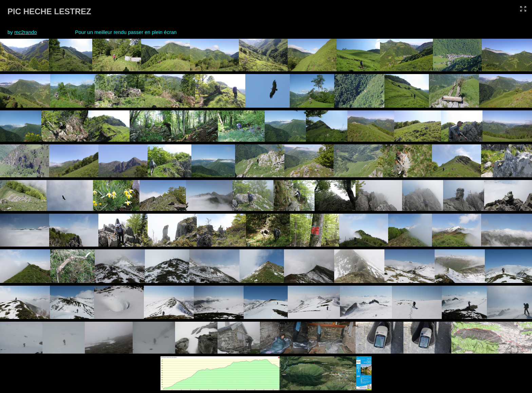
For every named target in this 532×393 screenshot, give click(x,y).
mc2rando (26, 32)
